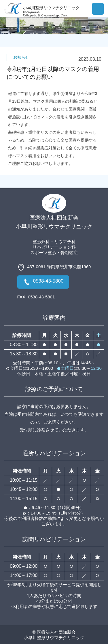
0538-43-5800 (43, 282)
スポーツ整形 (43, 253)
